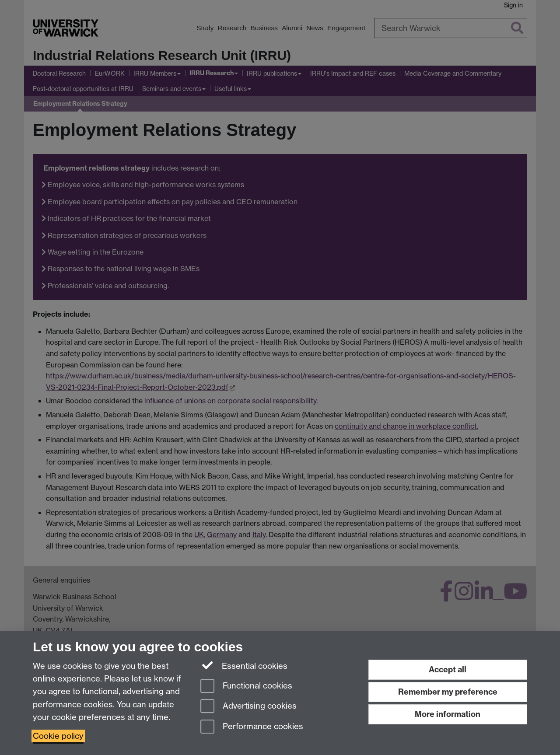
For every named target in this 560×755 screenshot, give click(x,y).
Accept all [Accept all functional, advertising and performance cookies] (448, 669)
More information (448, 714)
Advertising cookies (248, 707)
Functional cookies (246, 687)
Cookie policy (58, 736)
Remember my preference (448, 692)
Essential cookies (244, 665)
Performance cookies (252, 727)
